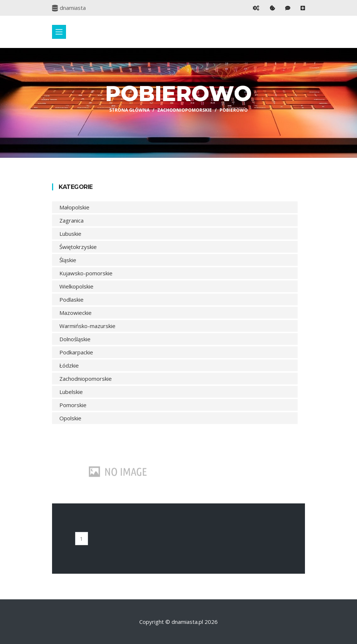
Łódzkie (69, 365)
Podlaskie (71, 299)
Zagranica (71, 220)
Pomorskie (73, 405)
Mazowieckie (76, 313)
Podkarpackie (76, 352)
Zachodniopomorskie (185, 110)
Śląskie (68, 260)
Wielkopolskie (76, 286)
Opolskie (70, 418)
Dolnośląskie (75, 339)
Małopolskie (74, 207)
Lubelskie (71, 392)
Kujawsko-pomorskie (86, 273)
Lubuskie (70, 234)
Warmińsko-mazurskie (87, 326)
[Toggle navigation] (59, 32)
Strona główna (129, 110)
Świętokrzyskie (78, 247)
